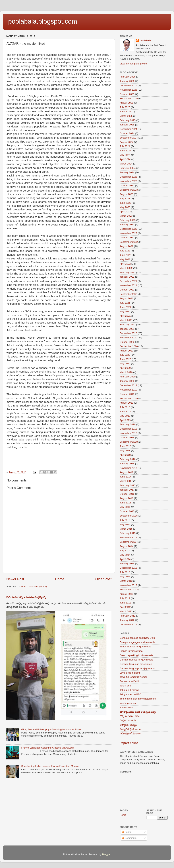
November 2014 (128, 537)
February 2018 (128, 459)
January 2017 (127, 490)
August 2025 (127, 103)
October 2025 (127, 94)
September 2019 (129, 398)
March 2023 (126, 216)
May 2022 (125, 259)
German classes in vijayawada (136, 660)
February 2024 (128, 168)
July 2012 (125, 598)
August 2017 (127, 472)
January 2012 (127, 620)
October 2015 (127, 511)
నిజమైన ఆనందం (128, 720)
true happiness (128, 703)
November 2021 (128, 285)
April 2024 (125, 159)
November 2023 (128, 181)
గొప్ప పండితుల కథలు (130, 716)
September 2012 (129, 590)
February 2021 (128, 325)
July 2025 (125, 107)
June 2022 (125, 255)
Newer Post (15, 579)
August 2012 (127, 594)
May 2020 (125, 364)
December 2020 (128, 333)
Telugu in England (129, 690)
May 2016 (125, 507)
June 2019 (125, 411)
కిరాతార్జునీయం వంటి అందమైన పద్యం (138, 712)
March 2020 (126, 372)
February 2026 (128, 77)
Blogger (106, 854)
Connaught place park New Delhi (137, 638)
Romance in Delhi (129, 681)
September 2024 (129, 138)
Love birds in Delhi (130, 673)
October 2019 (127, 394)
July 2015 (125, 520)
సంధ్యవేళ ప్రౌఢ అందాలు (131, 729)
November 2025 (128, 90)
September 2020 (129, 346)
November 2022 (128, 233)
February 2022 (128, 272)
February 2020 (128, 377)
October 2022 (127, 238)
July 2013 (125, 572)
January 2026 (127, 81)
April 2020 (125, 368)
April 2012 (125, 607)
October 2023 (127, 185)
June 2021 (125, 307)
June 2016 (125, 503)
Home (60, 579)
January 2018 (127, 464)
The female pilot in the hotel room (138, 699)
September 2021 (129, 294)
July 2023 (125, 199)
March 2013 (126, 581)
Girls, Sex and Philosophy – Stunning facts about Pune (51, 729)
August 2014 (127, 546)
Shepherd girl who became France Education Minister (50, 766)
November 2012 (128, 585)
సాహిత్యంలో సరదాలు (130, 734)
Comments (129, 838)
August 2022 (127, 246)
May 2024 (125, 155)
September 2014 (129, 542)
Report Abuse (129, 743)
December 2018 (128, 429)
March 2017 (126, 481)
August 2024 (127, 142)
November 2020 (128, 338)
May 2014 (125, 555)
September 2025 (129, 98)
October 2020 (127, 342)
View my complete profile (133, 64)
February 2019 (128, 424)
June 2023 (125, 203)
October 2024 (127, 133)
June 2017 (125, 477)
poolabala (145, 40)
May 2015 (125, 524)
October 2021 (127, 290)
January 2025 (127, 125)
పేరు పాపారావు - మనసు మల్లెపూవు (26, 597)
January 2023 (127, 224)
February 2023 (128, 220)
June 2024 (125, 151)
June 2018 (125, 446)
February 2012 (128, 616)
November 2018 (128, 433)
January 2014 (127, 563)
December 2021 (128, 281)
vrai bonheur (126, 707)
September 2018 (129, 442)
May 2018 (125, 451)
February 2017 (128, 485)
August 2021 (127, 298)
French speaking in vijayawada (136, 655)
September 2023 (129, 190)
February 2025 (128, 120)
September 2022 (129, 242)
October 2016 (127, 494)
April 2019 (125, 420)
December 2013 (128, 568)
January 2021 (127, 329)
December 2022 (128, 229)
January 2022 (127, 277)
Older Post (103, 579)
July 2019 (125, 407)
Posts (126, 832)
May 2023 (125, 207)
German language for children (136, 664)
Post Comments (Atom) (34, 587)
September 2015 (129, 516)
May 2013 (125, 577)
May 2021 (125, 311)
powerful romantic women (134, 677)
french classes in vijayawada (135, 647)
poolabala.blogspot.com (43, 21)
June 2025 (125, 112)
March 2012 (126, 611)
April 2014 (125, 559)
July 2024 (125, 146)
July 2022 (125, 251)
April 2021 (125, 316)
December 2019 (128, 385)
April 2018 (125, 455)
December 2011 (128, 624)
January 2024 (127, 172)
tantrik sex (125, 686)
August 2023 (127, 194)
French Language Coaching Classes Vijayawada (48, 748)
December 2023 (128, 177)
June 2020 (125, 359)
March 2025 (126, 116)
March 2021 (126, 320)
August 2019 (127, 403)
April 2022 (125, 264)
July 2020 (125, 355)
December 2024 (128, 129)
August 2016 (127, 498)
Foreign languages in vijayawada (137, 642)
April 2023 (125, 212)
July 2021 (125, 303)
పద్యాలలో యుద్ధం (128, 725)
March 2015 (126, 529)
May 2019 (125, 416)
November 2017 (128, 468)
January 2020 (127, 381)
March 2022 (126, 268)
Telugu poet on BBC (130, 694)
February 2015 (128, 533)
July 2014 (125, 551)
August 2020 (127, 351)
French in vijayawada (131, 651)
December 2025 (128, 85)
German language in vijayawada (137, 668)
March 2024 (126, 164)
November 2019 (128, 390)
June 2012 (125, 603)
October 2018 (127, 437)
